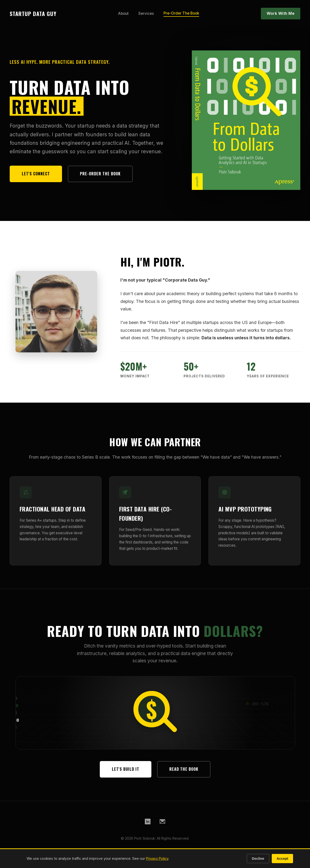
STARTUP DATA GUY (33, 13)
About (123, 13)
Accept (282, 859)
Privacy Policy (157, 858)
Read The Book (184, 769)
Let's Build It (126, 769)
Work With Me (281, 13)
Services (146, 13)
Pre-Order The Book (181, 13)
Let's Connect (36, 174)
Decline (258, 859)
